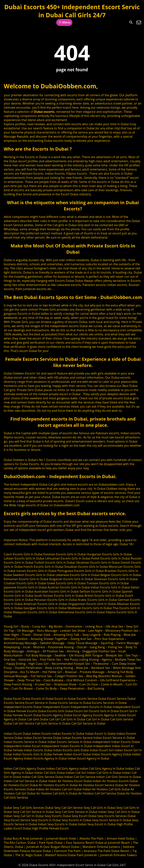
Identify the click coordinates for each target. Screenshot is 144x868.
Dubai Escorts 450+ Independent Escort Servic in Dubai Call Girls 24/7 (72, 11)
